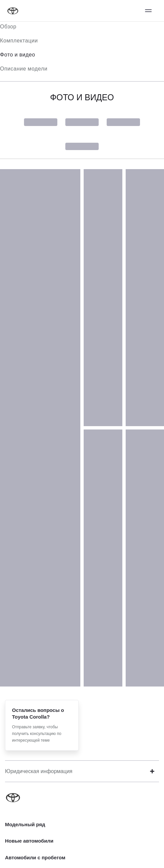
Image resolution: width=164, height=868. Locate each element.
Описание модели (24, 69)
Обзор (8, 27)
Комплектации (19, 41)
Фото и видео (18, 55)
